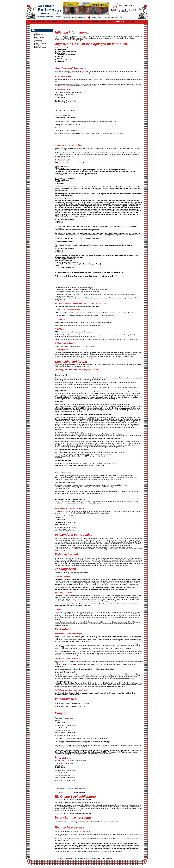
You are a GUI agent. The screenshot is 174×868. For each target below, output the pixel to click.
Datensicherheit (39, 37)
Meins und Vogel (104, 742)
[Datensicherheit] (107, 858)
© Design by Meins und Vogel (85, 861)
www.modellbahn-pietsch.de (65, 117)
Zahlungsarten (39, 40)
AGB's (36, 33)
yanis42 (89, 742)
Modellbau (67, 21)
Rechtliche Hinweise (40, 48)
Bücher (87, 21)
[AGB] (87, 858)
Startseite (31, 21)
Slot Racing (78, 21)
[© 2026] (60, 858)
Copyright (37, 45)
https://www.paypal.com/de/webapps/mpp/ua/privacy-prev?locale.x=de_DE (81, 465)
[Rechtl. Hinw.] (79, 858)
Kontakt (104, 21)
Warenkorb (131, 21)
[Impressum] (69, 858)
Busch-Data (59, 752)
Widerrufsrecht (39, 34)
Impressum (38, 46)
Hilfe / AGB (120, 21)
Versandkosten (39, 42)
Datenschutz (38, 36)
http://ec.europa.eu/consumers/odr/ (79, 799)
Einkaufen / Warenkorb (41, 43)
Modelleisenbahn (43, 21)
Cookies (37, 39)
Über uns (96, 21)
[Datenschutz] (96, 858)
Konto (112, 21)
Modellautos (57, 21)
